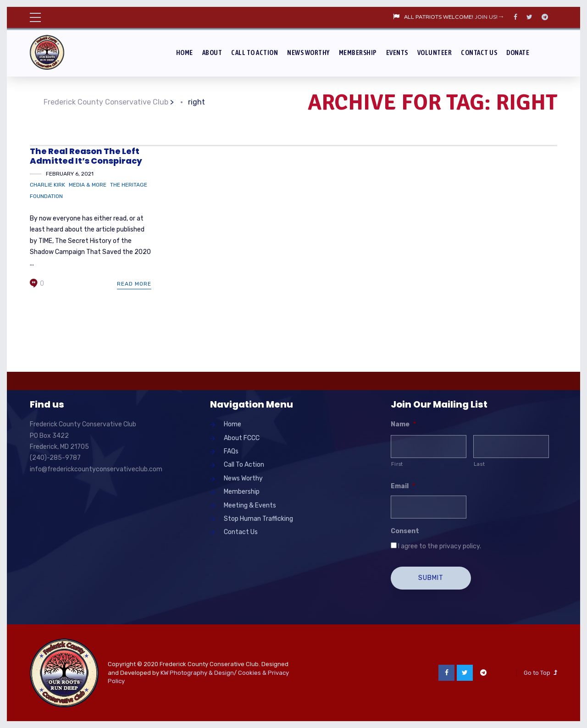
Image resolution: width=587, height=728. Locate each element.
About (212, 52)
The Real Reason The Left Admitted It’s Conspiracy (86, 156)
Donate (518, 52)
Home (185, 52)
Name (403, 424)
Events (397, 52)
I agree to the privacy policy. (440, 546)
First (397, 464)
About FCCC (242, 438)
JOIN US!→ (490, 17)
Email (403, 486)
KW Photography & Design (197, 673)
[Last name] (511, 447)
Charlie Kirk (47, 185)
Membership (358, 52)
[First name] (429, 447)
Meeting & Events (250, 505)
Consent (405, 531)
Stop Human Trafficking (258, 519)
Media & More (88, 185)
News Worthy (308, 52)
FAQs (231, 451)
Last (479, 464)
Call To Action (255, 52)
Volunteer (435, 52)
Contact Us (479, 52)
